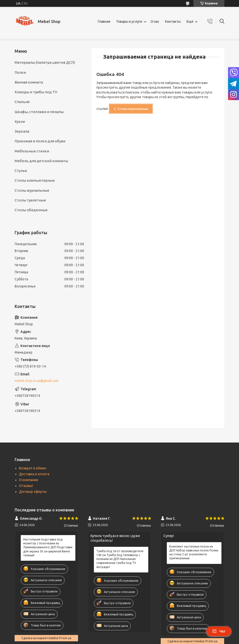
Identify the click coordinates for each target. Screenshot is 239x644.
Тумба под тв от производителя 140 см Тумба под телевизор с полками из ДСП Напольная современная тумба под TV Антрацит (120, 559)
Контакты (173, 21)
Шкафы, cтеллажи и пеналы (39, 112)
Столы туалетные (30, 200)
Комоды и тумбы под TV (36, 92)
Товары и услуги (129, 21)
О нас (155, 21)
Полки (20, 72)
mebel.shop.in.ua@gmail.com (37, 381)
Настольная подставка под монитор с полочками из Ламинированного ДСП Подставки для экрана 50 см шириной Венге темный (48, 547)
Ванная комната (29, 82)
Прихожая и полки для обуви (40, 141)
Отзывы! (26, 486)
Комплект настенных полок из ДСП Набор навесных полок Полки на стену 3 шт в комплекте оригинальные (194, 552)
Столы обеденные (31, 210)
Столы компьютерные (35, 180)
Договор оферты (33, 492)
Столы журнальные (133, 109)
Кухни (20, 121)
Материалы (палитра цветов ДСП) (45, 62)
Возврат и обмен (33, 468)
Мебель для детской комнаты (41, 161)
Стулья (21, 171)
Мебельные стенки (32, 151)
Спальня (22, 102)
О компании (29, 480)
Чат (219, 631)
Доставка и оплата (34, 474)
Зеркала (22, 131)
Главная (104, 21)
